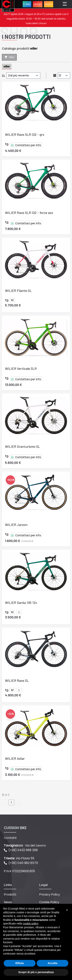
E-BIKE (27, 4)
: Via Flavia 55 (19, 858)
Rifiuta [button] (20, 963)
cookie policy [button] (31, 924)
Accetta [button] (53, 963)
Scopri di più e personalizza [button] (36, 972)
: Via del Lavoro (25, 845)
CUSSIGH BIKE (15, 828)
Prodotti (10, 894)
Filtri (9, 57)
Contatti (10, 838)
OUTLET (38, 4)
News (8, 902)
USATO (49, 4)
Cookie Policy (49, 902)
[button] (67, 910)
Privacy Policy (50, 894)
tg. (7, 144)
